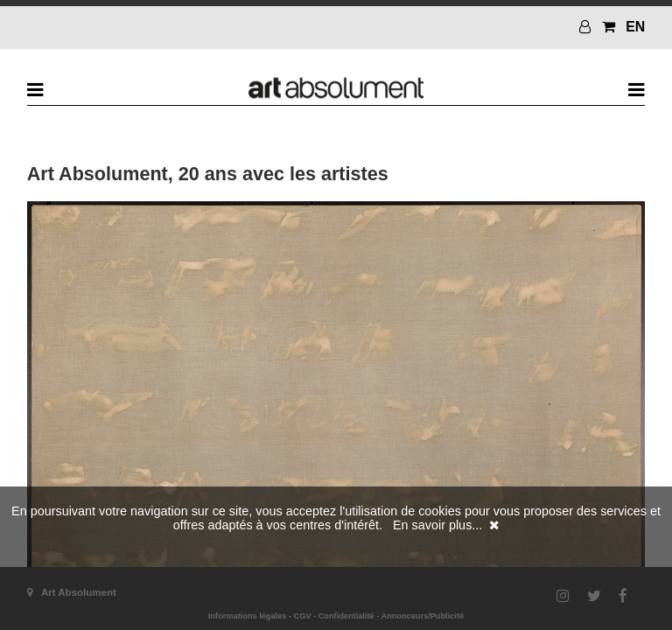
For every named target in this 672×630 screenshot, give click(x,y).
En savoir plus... (437, 525)
